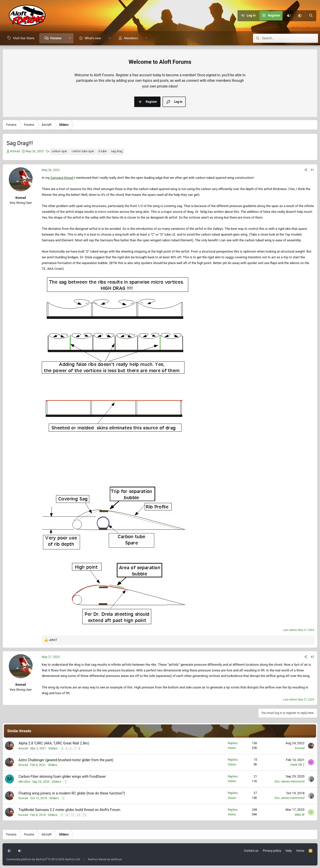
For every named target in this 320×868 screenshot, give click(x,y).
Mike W (300, 815)
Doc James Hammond (289, 781)
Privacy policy (272, 851)
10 (67, 815)
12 (78, 815)
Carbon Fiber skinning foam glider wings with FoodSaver (62, 776)
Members (131, 38)
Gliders (53, 748)
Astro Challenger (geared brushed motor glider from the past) (66, 760)
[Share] (306, 170)
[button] (300, 16)
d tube (102, 151)
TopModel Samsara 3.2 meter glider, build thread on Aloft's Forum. (70, 810)
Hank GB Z (297, 765)
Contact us (251, 851)
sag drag (117, 151)
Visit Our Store (24, 38)
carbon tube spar (83, 151)
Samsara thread (62, 178)
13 (84, 815)
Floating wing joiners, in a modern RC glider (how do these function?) (72, 793)
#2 (312, 657)
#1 (312, 170)
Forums (56, 38)
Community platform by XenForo (43, 859)
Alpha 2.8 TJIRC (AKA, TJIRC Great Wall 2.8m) (54, 743)
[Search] (311, 16)
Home (300, 851)
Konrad (15, 151)
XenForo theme (97, 859)
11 (72, 815)
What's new (93, 38)
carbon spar (59, 151)
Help (289, 851)
